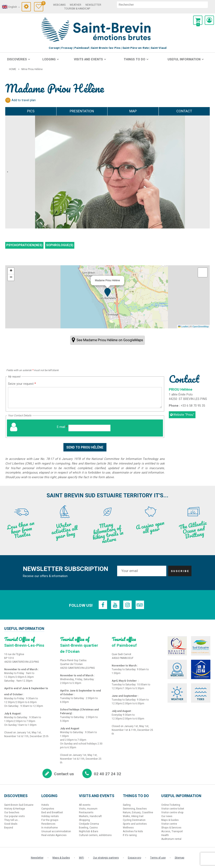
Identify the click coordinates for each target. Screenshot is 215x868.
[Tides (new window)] (201, 693)
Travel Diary (42, 4)
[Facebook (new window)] (102, 605)
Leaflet (183, 326)
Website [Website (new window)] (184, 415)
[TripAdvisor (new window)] (140, 605)
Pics (31, 111)
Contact (184, 111)
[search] (162, 5)
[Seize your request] (85, 398)
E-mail (62, 427)
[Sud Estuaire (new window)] (201, 646)
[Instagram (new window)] (128, 605)
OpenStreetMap (201, 326)
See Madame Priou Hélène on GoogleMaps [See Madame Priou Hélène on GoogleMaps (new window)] (110, 340)
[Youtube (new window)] (115, 605)
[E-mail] (89, 428)
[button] (198, 20)
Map (133, 111)
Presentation (82, 111)
